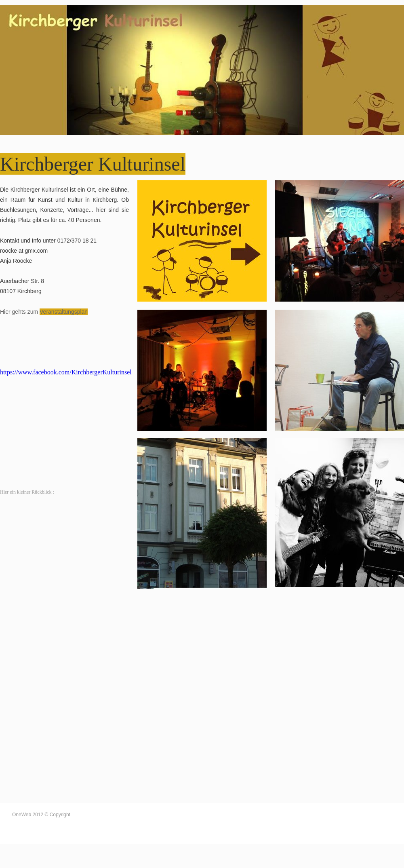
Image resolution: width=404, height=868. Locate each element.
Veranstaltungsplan (64, 312)
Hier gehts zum (20, 312)
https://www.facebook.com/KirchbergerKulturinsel (66, 372)
